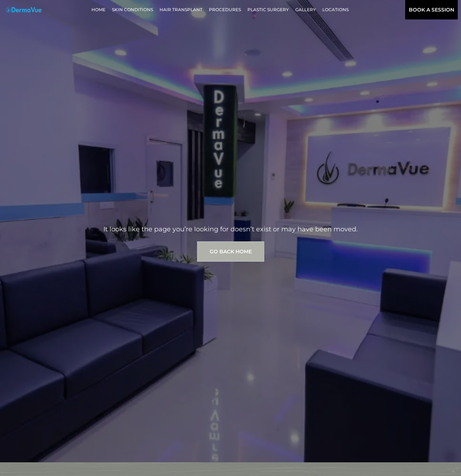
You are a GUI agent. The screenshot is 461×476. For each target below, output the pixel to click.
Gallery (306, 10)
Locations (335, 10)
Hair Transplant (181, 10)
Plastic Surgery (268, 10)
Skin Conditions (133, 10)
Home (99, 10)
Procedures (225, 10)
